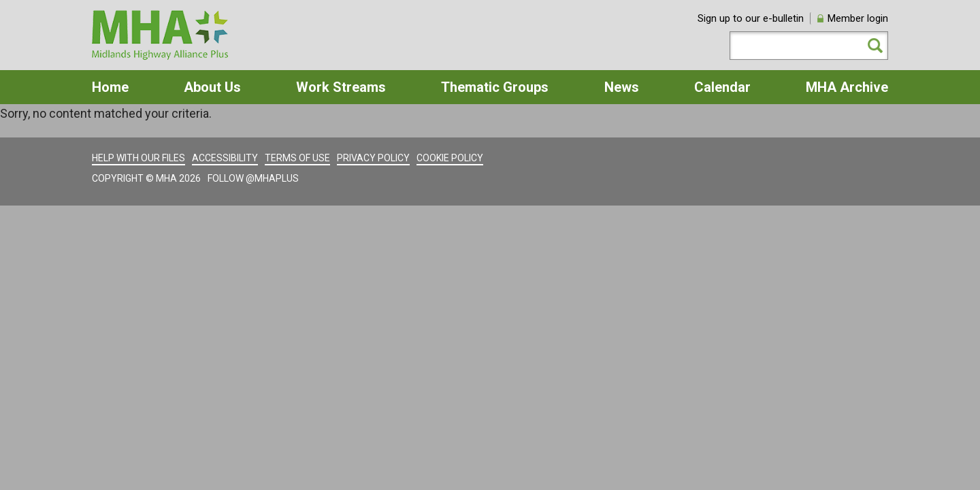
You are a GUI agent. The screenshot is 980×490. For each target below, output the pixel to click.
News (622, 87)
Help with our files (138, 158)
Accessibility (225, 158)
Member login (858, 18)
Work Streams (341, 87)
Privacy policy (373, 158)
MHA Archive (847, 87)
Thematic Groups (495, 87)
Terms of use (297, 158)
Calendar (722, 87)
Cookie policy (450, 158)
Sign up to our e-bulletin (751, 18)
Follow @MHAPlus (253, 178)
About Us (212, 87)
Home (110, 87)
